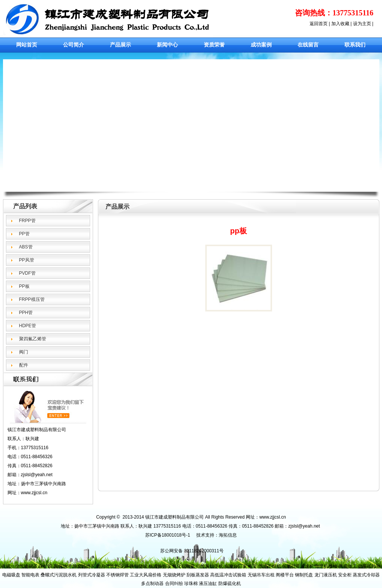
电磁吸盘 (11, 575)
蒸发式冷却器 (366, 575)
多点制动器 (152, 583)
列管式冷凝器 (92, 575)
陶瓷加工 (348, 566)
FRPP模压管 (32, 299)
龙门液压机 (326, 575)
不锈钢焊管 (117, 575)
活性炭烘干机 (210, 566)
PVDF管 (27, 273)
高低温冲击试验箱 (228, 575)
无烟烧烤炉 (174, 575)
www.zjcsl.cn (34, 493)
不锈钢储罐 (136, 566)
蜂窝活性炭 (84, 566)
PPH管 (26, 313)
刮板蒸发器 (198, 575)
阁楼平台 (285, 575)
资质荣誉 (214, 45)
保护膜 (45, 566)
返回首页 (319, 24)
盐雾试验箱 (369, 566)
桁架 (253, 566)
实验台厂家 (236, 566)
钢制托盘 (304, 575)
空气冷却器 (26, 566)
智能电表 (30, 575)
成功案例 (261, 45)
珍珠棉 (191, 583)
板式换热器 (160, 566)
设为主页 (362, 24)
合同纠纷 (174, 583)
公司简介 (74, 45)
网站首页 (27, 45)
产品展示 (120, 45)
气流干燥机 (270, 566)
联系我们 (355, 45)
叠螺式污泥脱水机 (59, 575)
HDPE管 (28, 326)
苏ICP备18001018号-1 (168, 535)
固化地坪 (63, 566)
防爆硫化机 (230, 583)
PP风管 (27, 260)
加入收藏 (340, 24)
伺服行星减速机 (298, 566)
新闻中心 (167, 45)
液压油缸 (208, 583)
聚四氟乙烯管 (33, 339)
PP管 (24, 234)
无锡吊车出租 (261, 575)
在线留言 (308, 45)
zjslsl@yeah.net (304, 526)
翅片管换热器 (110, 566)
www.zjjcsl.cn (273, 517)
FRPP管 (27, 221)
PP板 (24, 286)
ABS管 (26, 247)
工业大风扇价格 (146, 575)
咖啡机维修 (326, 566)
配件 (24, 365)
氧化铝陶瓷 (183, 566)
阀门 (24, 352)
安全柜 (345, 575)
